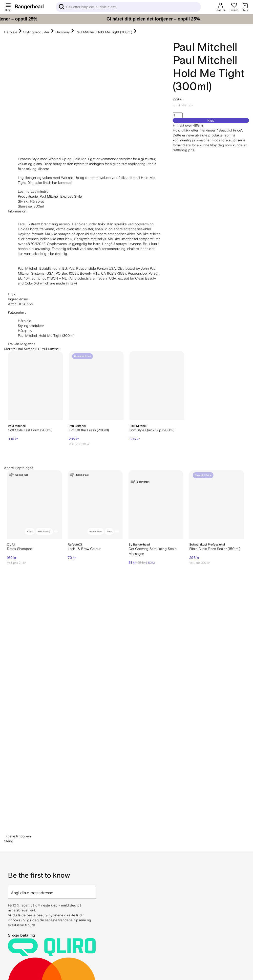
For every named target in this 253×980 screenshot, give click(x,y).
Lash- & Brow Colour (84, 549)
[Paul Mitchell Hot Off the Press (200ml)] (96, 386)
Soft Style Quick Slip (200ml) (152, 430)
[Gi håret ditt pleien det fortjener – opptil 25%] (126, 19)
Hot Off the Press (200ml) (89, 430)
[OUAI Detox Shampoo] (34, 505)
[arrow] (94, 716)
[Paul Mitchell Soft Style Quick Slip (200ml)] (157, 386)
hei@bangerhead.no (36, 973)
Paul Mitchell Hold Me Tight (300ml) (104, 32)
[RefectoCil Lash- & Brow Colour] (95, 505)
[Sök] (128, 7)
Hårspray (63, 32)
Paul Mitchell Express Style (61, 196)
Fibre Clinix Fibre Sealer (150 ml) (215, 549)
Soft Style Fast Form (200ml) (30, 430)
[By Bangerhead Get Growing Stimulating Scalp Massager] (156, 505)
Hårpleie (11, 32)
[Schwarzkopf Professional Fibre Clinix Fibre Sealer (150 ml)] (217, 505)
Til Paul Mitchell (48, 349)
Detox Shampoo (20, 549)
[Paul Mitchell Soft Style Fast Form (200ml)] (35, 386)
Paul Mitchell (205, 47)
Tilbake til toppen (17, 663)
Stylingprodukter (36, 32)
